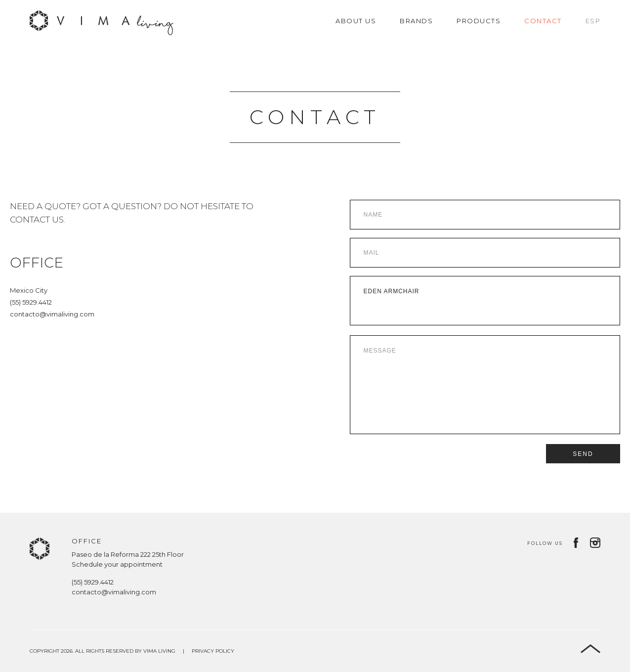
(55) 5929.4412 (31, 302)
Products (479, 21)
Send (583, 454)
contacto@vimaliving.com (52, 314)
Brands (416, 21)
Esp (593, 21)
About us (356, 21)
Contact (543, 21)
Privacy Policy (213, 651)
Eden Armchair (485, 301)
